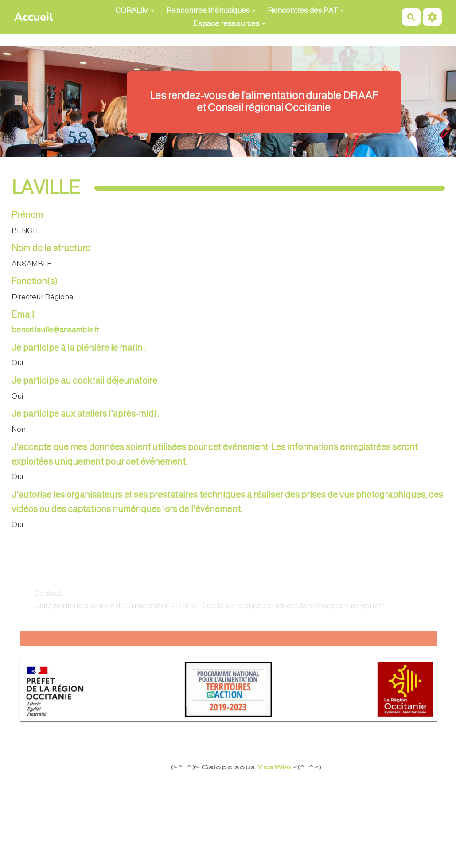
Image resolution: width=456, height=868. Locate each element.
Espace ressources (229, 24)
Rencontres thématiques (211, 10)
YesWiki (272, 767)
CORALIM (135, 10)
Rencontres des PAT (306, 10)
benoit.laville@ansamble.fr (55, 330)
